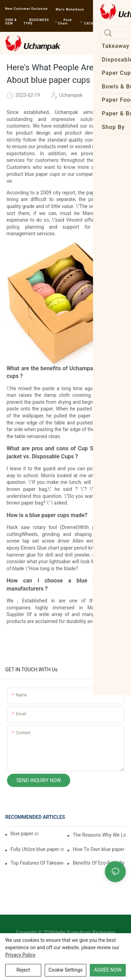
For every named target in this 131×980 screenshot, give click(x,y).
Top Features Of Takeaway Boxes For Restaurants (37, 863)
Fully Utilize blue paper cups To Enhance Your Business (37, 849)
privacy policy (20, 955)
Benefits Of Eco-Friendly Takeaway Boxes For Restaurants (99, 863)
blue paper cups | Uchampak (24, 834)
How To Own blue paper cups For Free (99, 849)
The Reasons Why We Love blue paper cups (99, 835)
